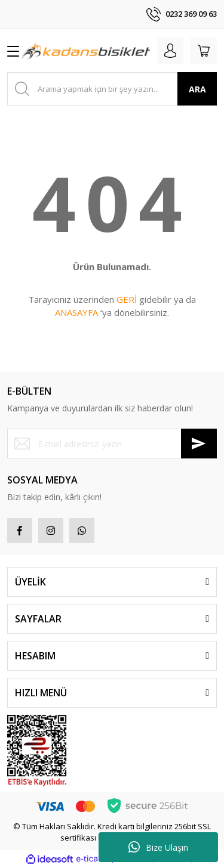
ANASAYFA (76, 312)
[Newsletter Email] (112, 444)
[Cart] (204, 51)
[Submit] (199, 444)
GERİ (127, 299)
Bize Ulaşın (158, 847)
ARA (197, 89)
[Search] (112, 89)
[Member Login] (170, 51)
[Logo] (86, 51)
